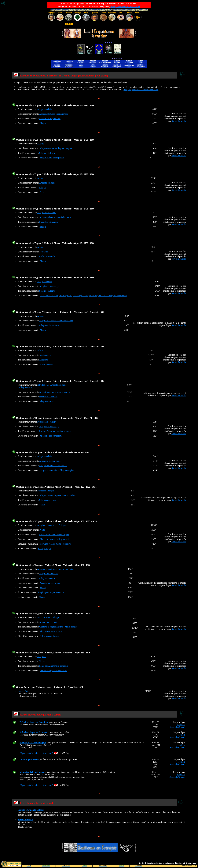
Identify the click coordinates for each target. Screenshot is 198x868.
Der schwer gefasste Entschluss (54, 671)
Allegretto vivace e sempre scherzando (56, 321)
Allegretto (44, 360)
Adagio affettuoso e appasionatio (54, 114)
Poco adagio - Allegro (47, 422)
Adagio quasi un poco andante (51, 592)
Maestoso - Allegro (46, 491)
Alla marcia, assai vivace (51, 631)
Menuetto (44, 252)
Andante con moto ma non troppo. (54, 534)
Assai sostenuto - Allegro (48, 617)
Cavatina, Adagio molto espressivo (55, 544)
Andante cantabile (47, 256)
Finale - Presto (46, 364)
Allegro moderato (47, 578)
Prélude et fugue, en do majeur (34, 732)
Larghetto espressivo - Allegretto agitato (57, 470)
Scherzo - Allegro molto (50, 119)
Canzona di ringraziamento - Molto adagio (58, 627)
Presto (42, 192)
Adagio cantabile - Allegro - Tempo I (56, 148)
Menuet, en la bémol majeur (33, 742)
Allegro (43, 123)
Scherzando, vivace (48, 500)
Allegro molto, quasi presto (52, 158)
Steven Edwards (179, 121)
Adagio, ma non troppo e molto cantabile (57, 495)
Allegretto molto (47, 401)
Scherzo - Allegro (47, 153)
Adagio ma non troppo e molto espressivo (56, 569)
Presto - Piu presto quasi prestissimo (55, 431)
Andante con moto (47, 183)
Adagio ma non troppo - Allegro (51, 525)
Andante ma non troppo (50, 583)
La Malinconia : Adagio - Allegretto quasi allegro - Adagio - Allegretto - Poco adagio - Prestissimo (83, 295)
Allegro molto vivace (49, 574)
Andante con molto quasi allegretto (55, 392)
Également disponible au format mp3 (37, 753)
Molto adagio (45, 355)
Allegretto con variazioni (51, 436)
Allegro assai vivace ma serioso (53, 466)
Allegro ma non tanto (47, 213)
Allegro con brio (45, 109)
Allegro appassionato (49, 636)
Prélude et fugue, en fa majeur (34, 722)
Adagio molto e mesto (49, 325)
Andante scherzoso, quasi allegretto (55, 217)
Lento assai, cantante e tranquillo (54, 666)
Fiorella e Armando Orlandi (177, 726)
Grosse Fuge (23, 691)
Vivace (42, 661)
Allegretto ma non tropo (50, 461)
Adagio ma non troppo (49, 286)
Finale (42, 505)
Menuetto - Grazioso (48, 397)
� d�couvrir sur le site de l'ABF (125, 7)
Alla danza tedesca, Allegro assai (54, 539)
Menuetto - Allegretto (49, 222)
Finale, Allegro (44, 548)
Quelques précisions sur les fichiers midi (141, 90)
